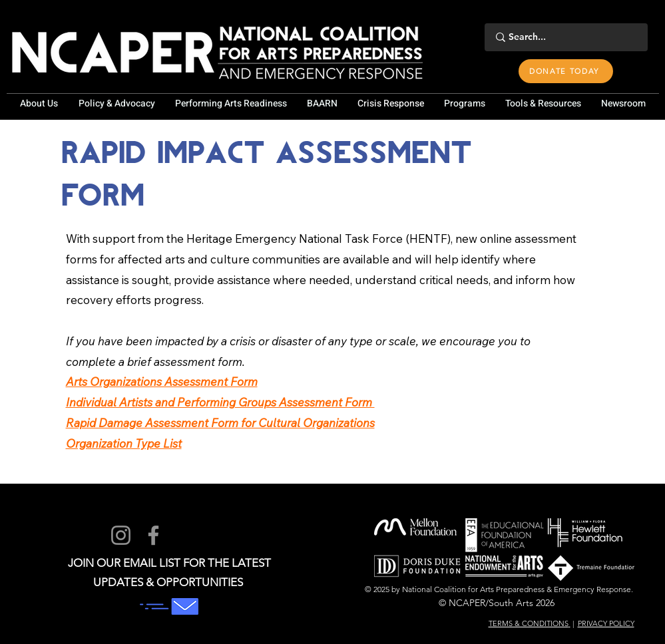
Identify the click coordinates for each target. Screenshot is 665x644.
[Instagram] (121, 535)
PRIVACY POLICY (606, 623)
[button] (39, 104)
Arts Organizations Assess (133, 382)
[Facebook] (153, 535)
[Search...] (564, 37)
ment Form (229, 382)
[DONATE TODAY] (566, 71)
